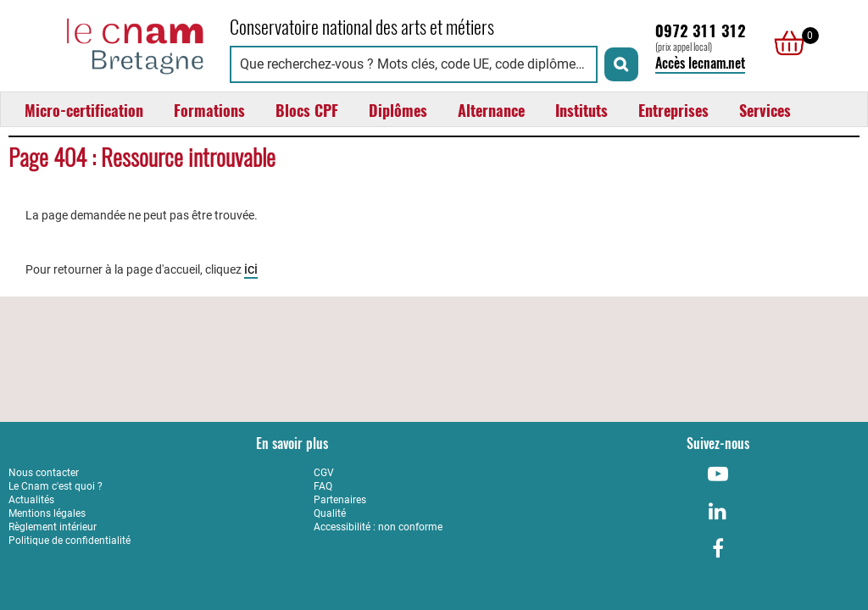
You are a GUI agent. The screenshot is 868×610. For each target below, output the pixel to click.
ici (251, 269)
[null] (785, 43)
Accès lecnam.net (700, 63)
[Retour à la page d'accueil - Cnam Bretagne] (111, 44)
